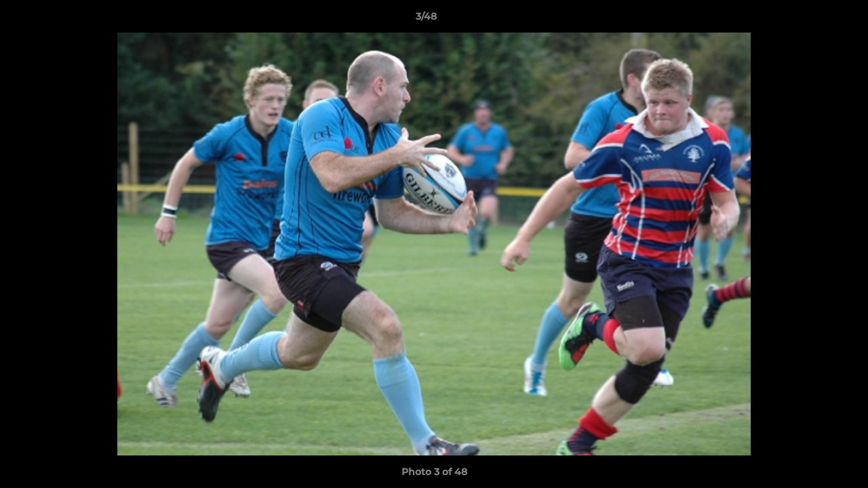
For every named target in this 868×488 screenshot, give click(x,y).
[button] (811, 20)
